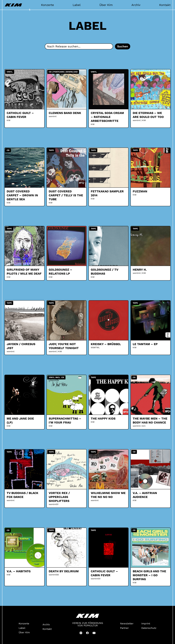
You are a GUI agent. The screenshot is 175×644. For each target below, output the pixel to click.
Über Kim (106, 5)
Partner (124, 628)
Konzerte (47, 5)
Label (77, 5)
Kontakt (165, 5)
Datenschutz (149, 628)
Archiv (136, 5)
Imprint (146, 624)
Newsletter (127, 624)
